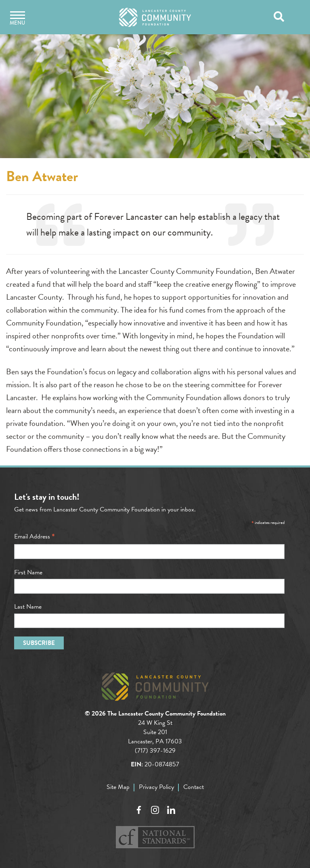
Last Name (28, 607)
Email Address (35, 536)
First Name (28, 572)
